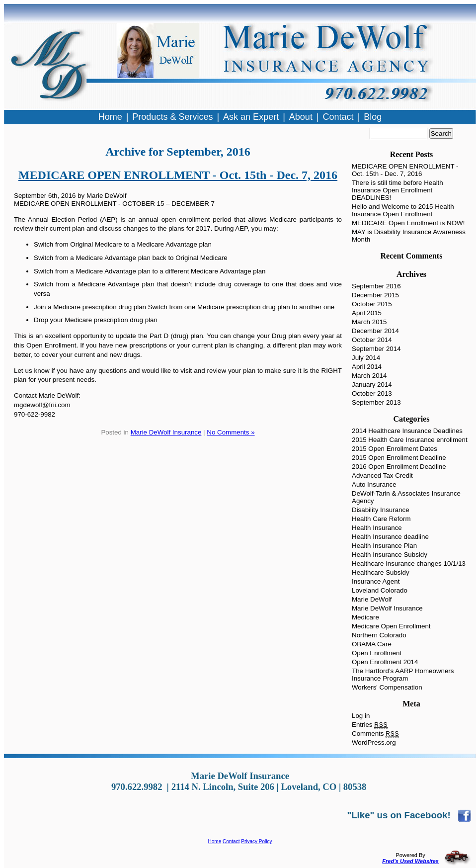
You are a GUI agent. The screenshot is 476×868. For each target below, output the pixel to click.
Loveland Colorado (380, 590)
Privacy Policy (256, 841)
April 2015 (367, 313)
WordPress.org (374, 742)
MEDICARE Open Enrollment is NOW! (408, 223)
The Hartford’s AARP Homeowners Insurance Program (403, 675)
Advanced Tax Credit (382, 476)
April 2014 (367, 367)
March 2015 (369, 322)
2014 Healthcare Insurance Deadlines (407, 431)
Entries (370, 725)
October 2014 (372, 340)
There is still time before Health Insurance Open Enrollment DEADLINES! (397, 190)
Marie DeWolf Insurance (166, 432)
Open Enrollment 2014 (385, 662)
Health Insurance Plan (384, 546)
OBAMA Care (372, 644)
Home (215, 841)
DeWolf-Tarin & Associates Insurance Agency (406, 497)
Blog (373, 117)
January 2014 (372, 385)
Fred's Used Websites (410, 861)
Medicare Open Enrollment (391, 626)
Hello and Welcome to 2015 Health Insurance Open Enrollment (403, 210)
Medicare (365, 617)
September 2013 (376, 402)
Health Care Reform (381, 519)
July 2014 (366, 358)
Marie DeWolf (372, 599)
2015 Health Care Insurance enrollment (410, 440)
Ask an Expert (251, 117)
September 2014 (376, 349)
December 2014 (375, 331)
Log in (361, 716)
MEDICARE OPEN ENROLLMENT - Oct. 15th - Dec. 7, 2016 (178, 175)
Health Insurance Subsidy (390, 555)
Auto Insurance (374, 484)
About (301, 117)
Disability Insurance (381, 510)
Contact (231, 841)
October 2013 (372, 393)
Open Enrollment (377, 653)
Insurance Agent (376, 581)
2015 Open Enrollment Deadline (399, 458)
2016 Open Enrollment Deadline (399, 467)
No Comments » (231, 432)
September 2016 (376, 286)
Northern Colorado (379, 635)
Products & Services (172, 117)
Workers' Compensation (387, 687)
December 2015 (375, 295)
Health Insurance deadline (390, 537)
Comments (375, 734)
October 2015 (372, 304)
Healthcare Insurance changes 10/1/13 (409, 564)
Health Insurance (377, 528)
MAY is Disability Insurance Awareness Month (409, 236)
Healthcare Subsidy (381, 572)
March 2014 (369, 376)
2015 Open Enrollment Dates (395, 449)
